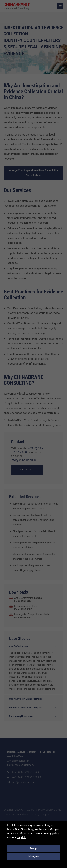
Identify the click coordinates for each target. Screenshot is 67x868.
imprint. (21, 837)
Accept (34, 848)
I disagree (33, 856)
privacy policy (51, 833)
